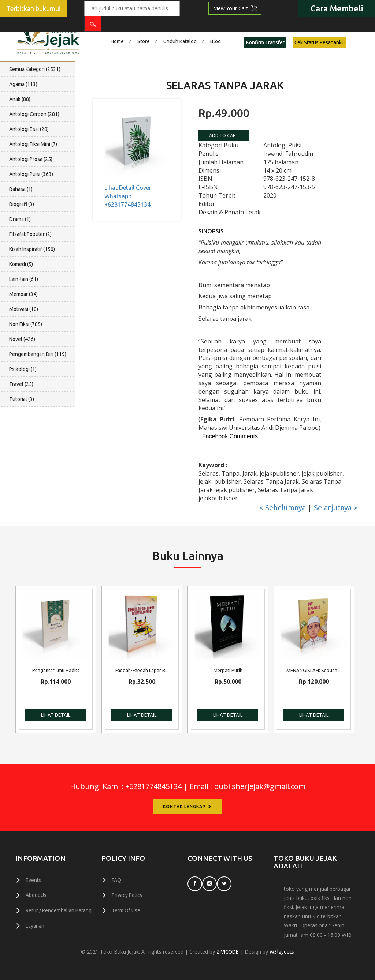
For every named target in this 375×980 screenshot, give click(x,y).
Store (144, 41)
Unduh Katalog (180, 41)
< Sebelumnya (283, 508)
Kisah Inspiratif (32, 249)
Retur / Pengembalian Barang (59, 910)
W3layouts (282, 952)
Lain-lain (24, 279)
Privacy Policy (127, 895)
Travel (21, 384)
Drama (20, 219)
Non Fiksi (26, 324)
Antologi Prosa (31, 159)
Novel (22, 339)
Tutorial (22, 399)
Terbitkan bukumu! (34, 9)
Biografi (22, 204)
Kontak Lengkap (187, 806)
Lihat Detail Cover (128, 188)
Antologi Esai (29, 129)
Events (34, 880)
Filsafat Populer (30, 234)
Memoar (23, 294)
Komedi (21, 264)
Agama (23, 84)
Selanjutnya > (336, 508)
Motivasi (24, 309)
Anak (20, 99)
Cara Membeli (337, 8)
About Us (36, 895)
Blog (216, 41)
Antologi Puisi (31, 174)
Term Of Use (126, 910)
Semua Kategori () (35, 69)
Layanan (35, 925)
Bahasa (21, 189)
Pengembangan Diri (38, 354)
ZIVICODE (228, 952)
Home (117, 41)
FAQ (116, 880)
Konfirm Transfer (265, 42)
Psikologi (23, 369)
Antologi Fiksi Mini (33, 144)
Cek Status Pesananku (320, 42)
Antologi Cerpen (34, 114)
